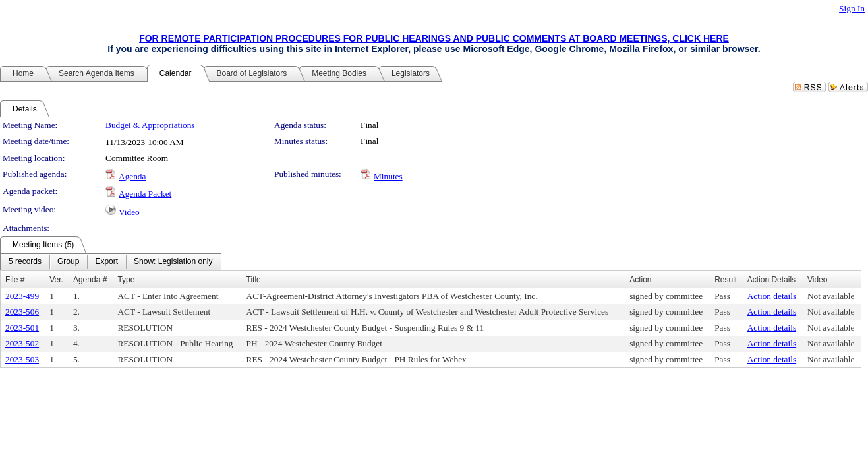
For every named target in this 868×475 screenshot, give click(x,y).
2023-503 (22, 359)
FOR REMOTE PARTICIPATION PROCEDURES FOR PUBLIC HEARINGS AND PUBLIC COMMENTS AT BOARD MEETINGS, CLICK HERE (434, 38)
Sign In (852, 8)
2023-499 (22, 296)
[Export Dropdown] (106, 262)
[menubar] (111, 262)
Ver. (56, 280)
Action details (772, 296)
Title (254, 280)
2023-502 (22, 343)
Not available (831, 296)
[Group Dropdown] (68, 262)
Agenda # (90, 280)
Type (126, 280)
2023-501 (22, 328)
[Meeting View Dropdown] (173, 262)
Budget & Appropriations (150, 125)
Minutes (388, 176)
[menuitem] (25, 262)
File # (15, 280)
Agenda (132, 176)
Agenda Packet (145, 194)
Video (129, 212)
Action (640, 280)
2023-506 (22, 312)
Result (726, 280)
